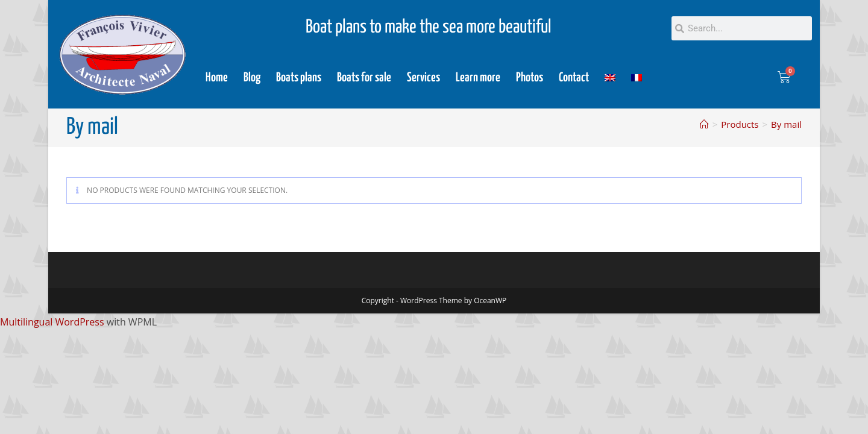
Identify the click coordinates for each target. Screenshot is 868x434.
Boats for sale (364, 78)
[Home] (704, 124)
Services (423, 78)
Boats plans (299, 78)
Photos (530, 78)
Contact (574, 78)
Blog (252, 78)
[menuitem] (610, 78)
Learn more (478, 78)
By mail (786, 124)
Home (217, 78)
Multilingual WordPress (52, 322)
